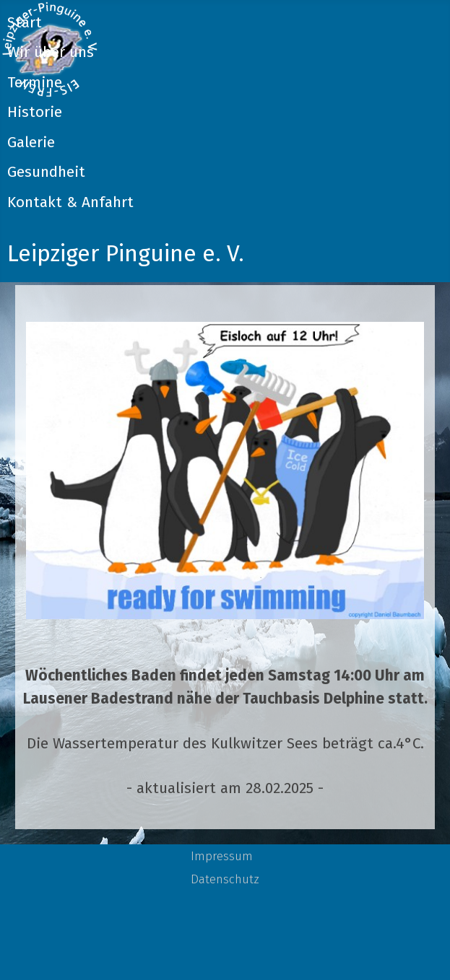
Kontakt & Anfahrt (70, 202)
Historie (35, 112)
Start (25, 23)
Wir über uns (51, 52)
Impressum (222, 856)
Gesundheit (46, 172)
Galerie (31, 143)
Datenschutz (225, 879)
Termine (35, 83)
